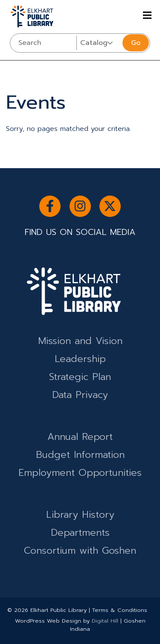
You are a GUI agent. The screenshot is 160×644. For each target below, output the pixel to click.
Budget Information (80, 455)
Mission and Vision (80, 341)
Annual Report (80, 437)
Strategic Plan (80, 377)
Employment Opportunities (80, 473)
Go (136, 43)
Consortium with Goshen (80, 551)
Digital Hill (105, 621)
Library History (80, 515)
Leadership (80, 359)
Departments (80, 533)
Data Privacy (80, 395)
